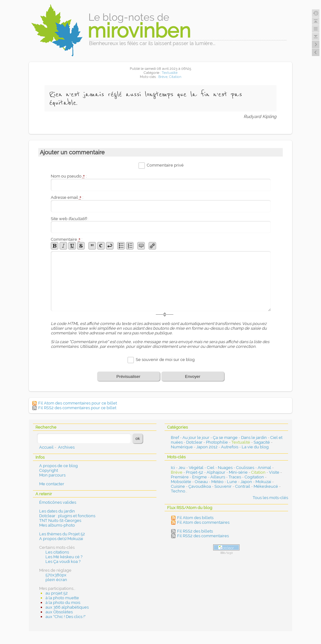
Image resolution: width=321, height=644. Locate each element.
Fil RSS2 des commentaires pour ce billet (77, 408)
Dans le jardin (254, 438)
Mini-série (238, 472)
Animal (264, 468)
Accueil (46, 447)
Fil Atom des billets (195, 518)
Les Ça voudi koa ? (63, 562)
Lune (232, 482)
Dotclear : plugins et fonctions (67, 516)
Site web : (69, 219)
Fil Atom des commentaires (203, 522)
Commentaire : (66, 239)
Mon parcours (52, 475)
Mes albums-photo (57, 525)
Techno (178, 491)
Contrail (243, 486)
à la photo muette (62, 598)
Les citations (57, 552)
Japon (246, 482)
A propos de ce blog (58, 466)
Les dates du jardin (57, 511)
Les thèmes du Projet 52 (62, 534)
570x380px (56, 575)
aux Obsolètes (59, 612)
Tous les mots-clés (270, 498)
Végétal (196, 468)
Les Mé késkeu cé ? (64, 557)
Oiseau (201, 482)
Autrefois (230, 447)
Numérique (182, 447)
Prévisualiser (128, 376)
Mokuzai (263, 482)
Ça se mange (225, 438)
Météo (217, 482)
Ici (173, 468)
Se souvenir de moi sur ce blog (165, 360)
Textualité (170, 73)
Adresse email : (67, 197)
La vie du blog (255, 447)
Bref (175, 438)
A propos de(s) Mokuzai (61, 539)
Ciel (211, 468)
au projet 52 (57, 593)
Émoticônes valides (58, 502)
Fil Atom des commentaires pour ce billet (78, 403)
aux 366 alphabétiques (67, 607)
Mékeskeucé (266, 486)
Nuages (225, 468)
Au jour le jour (196, 438)
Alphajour (216, 472)
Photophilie (217, 442)
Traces (235, 477)
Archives (66, 447)
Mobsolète (181, 482)
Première (180, 477)
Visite (274, 472)
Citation (175, 77)
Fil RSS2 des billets (195, 531)
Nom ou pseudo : (69, 176)
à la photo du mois (63, 603)
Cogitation (254, 477)
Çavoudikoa (200, 486)
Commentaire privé (165, 165)
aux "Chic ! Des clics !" (66, 617)
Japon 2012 (207, 447)
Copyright (49, 470)
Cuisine (178, 486)
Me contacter (52, 484)
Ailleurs (218, 477)
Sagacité (262, 442)
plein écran (56, 580)
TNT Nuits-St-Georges (60, 520)
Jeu (182, 468)
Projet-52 (195, 472)
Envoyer (193, 376)
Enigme (200, 477)
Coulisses (245, 468)
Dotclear (194, 442)
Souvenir (223, 486)
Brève (163, 77)
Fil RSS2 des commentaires (203, 536)
